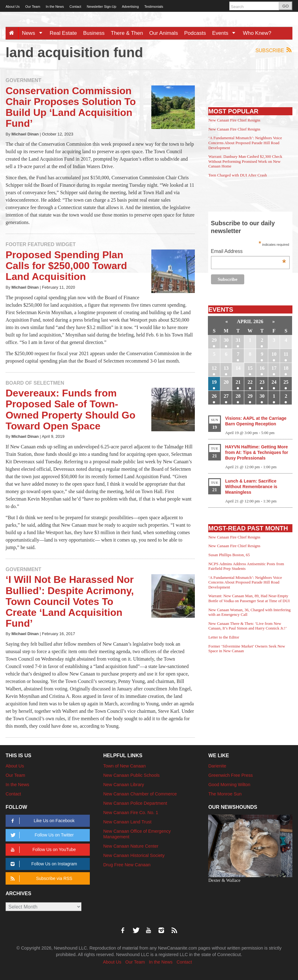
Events (226, 33)
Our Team (33, 7)
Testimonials (154, 7)
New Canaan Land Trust (127, 822)
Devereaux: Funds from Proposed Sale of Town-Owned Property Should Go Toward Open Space (71, 410)
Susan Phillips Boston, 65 (229, 555)
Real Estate (63, 33)
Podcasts (195, 33)
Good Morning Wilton (229, 785)
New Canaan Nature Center (131, 846)
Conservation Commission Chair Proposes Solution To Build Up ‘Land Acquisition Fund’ (71, 107)
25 (286, 382)
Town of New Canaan (124, 766)
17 (274, 368)
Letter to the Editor (224, 637)
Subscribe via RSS (40, 879)
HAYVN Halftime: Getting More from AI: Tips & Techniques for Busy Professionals (257, 452)
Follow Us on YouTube (42, 850)
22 (250, 382)
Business (94, 33)
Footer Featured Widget (41, 244)
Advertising (130, 7)
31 (238, 340)
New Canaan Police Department (135, 803)
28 (238, 396)
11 (286, 354)
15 (250, 368)
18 (286, 368)
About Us (13, 7)
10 (274, 354)
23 (262, 382)
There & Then (127, 33)
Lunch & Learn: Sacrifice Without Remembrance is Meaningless (251, 487)
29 (214, 340)
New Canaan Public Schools (131, 775)
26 (214, 396)
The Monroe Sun (225, 794)
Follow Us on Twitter (41, 835)
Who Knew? (257, 33)
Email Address (249, 252)
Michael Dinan (25, 134)
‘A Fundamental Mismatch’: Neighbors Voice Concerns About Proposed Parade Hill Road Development (245, 143)
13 (226, 368)
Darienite (217, 766)
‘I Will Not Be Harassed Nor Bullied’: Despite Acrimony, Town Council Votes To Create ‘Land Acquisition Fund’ (70, 601)
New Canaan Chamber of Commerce (140, 794)
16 (262, 368)
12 (214, 368)
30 (226, 340)
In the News (55, 7)
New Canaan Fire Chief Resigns (234, 120)
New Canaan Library (124, 785)
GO (286, 6)
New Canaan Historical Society (134, 855)
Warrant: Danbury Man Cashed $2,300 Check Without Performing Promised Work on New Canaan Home (245, 161)
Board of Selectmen (35, 383)
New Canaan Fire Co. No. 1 (131, 813)
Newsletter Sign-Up (101, 7)
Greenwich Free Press (230, 775)
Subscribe (274, 50)
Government (23, 80)
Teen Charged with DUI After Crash (237, 175)
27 (226, 396)
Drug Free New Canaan (127, 865)
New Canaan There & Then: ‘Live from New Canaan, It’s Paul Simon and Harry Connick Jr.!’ (247, 626)
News (34, 33)
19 (214, 382)
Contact (75, 7)
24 (274, 382)
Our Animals (164, 33)
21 (238, 382)
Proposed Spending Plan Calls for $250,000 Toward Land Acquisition (66, 266)
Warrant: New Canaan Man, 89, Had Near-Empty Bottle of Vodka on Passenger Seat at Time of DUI (249, 598)
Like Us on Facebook (41, 821)
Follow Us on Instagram (43, 864)
